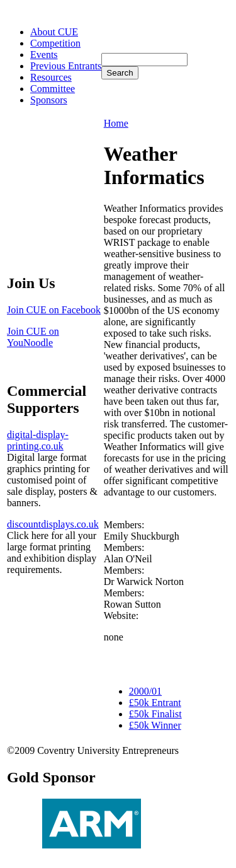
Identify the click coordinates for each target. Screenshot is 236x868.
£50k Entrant (155, 703)
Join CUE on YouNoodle (33, 337)
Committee (53, 89)
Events (44, 55)
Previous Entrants (66, 66)
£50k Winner (155, 725)
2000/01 (145, 691)
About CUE (54, 32)
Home (116, 123)
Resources (51, 77)
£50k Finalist (155, 714)
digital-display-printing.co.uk (38, 440)
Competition (55, 43)
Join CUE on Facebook (54, 310)
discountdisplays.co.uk (53, 524)
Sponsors (49, 100)
